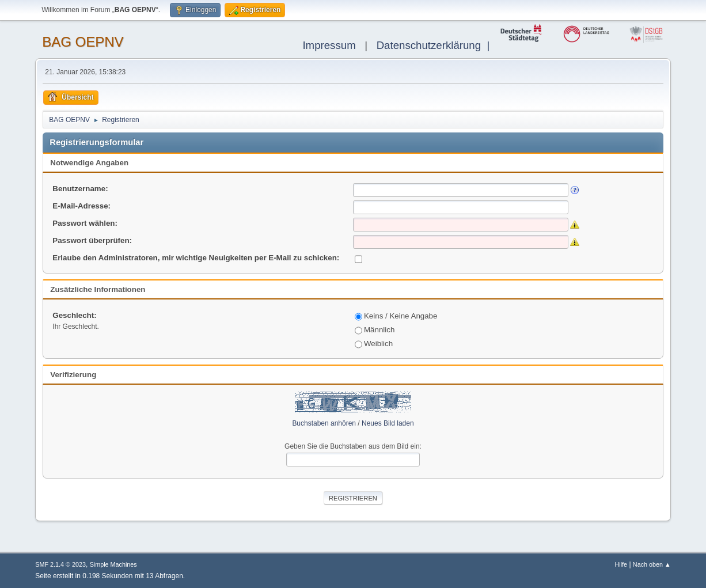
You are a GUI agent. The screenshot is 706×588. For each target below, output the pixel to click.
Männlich (375, 330)
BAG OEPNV (83, 42)
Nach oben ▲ (652, 564)
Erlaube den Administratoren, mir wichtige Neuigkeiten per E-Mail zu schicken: (196, 258)
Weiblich (374, 344)
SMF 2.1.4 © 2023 (60, 564)
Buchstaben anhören (324, 423)
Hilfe (621, 564)
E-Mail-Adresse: (81, 206)
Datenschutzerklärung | (436, 45)
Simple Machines (113, 564)
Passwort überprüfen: (92, 240)
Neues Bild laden (388, 423)
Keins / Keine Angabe (396, 316)
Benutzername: (80, 189)
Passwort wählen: (85, 223)
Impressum (329, 45)
